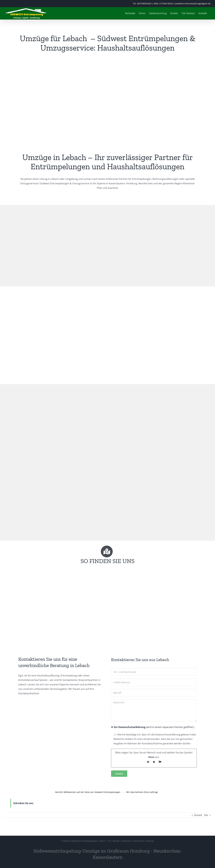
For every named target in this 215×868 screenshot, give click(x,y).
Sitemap (150, 841)
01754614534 (166, 4)
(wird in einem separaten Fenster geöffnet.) (153, 727)
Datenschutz (139, 841)
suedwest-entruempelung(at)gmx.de (192, 4)
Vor (206, 815)
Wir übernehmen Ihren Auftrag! (142, 792)
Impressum (127, 841)
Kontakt (116, 841)
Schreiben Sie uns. (24, 803)
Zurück (198, 815)
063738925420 (144, 4)
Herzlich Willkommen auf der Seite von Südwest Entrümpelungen (88, 792)
